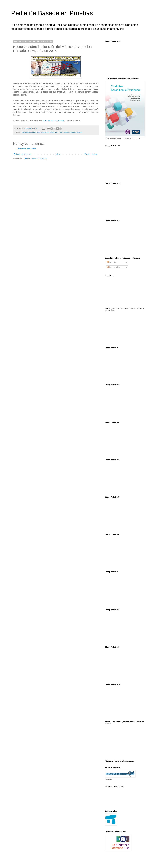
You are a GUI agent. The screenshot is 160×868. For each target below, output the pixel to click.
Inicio (58, 154)
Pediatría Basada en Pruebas (52, 13)
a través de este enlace (54, 121)
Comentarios (113, 267)
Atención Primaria (29, 132)
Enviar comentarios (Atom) (36, 159)
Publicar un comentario (27, 149)
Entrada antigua (91, 154)
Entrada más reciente (23, 154)
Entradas (112, 262)
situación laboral (76, 132)
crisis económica (43, 132)
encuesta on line (56, 132)
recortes (66, 132)
